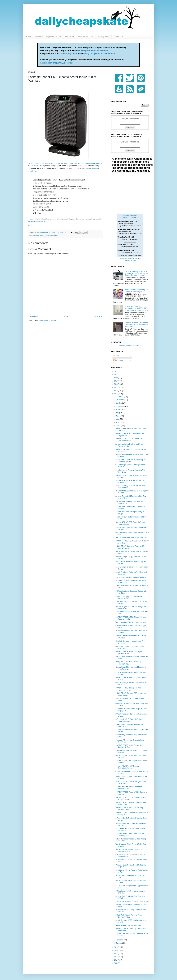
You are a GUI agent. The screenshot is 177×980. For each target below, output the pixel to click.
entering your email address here (93, 50)
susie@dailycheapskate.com (130, 346)
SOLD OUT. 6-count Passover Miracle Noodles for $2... (129, 916)
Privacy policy (104, 37)
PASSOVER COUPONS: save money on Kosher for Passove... (130, 461)
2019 (116, 381)
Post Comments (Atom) (47, 320)
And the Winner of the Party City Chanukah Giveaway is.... (137, 291)
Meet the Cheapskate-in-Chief (48, 37)
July (118, 413)
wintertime (55, 236)
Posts (116, 356)
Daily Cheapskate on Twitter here (100, 54)
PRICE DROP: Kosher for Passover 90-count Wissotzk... (130, 547)
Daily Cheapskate (43, 232)
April (118, 422)
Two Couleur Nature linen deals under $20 (131, 538)
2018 (116, 384)
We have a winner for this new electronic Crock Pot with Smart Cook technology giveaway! (136, 273)
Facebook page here (68, 54)
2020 (116, 378)
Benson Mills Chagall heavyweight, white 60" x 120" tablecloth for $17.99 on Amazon (137, 308)
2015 (116, 394)
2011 (116, 957)
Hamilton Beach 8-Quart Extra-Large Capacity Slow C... (129, 850)
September (120, 406)
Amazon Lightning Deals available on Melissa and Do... (129, 445)
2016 (116, 391)
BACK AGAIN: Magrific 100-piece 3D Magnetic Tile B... (129, 502)
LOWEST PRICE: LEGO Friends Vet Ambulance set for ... (129, 440)
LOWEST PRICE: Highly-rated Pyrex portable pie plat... (129, 653)
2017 (116, 387)
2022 (116, 371)
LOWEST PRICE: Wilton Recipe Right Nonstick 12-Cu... (130, 746)
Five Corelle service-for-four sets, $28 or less (132, 901)
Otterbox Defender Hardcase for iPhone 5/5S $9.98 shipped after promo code (137, 325)
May (118, 419)
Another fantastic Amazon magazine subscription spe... (129, 788)
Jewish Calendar (130, 261)
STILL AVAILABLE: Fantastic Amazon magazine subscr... (129, 720)
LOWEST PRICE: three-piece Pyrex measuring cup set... (129, 689)
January (119, 943)
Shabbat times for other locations (130, 258)
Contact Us (118, 37)
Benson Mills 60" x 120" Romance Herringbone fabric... (128, 767)
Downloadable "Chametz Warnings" (129, 925)
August (119, 409)
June (118, 416)
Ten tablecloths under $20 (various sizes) (131, 622)
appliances (41, 236)
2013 (116, 950)
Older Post (98, 316)
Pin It (30, 226)
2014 (116, 947)
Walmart (48, 236)
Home (29, 37)
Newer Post (33, 316)
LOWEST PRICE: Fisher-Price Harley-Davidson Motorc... (130, 809)
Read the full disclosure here (37, 222)
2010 (116, 960)
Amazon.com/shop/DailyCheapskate (57, 63)
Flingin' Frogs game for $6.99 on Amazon (131, 577)
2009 (116, 963)
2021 (116, 374)
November (120, 400)
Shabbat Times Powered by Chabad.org (130, 256)
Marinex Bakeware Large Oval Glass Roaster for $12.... (129, 597)
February (119, 940)
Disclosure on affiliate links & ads (79, 37)
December (120, 397)
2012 (116, 954)
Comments (118, 360)
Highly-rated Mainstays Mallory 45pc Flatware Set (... (129, 663)
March (118, 426)
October (119, 403)
